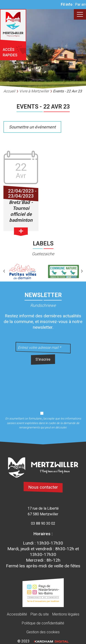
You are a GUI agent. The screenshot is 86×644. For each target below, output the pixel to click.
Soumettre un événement (32, 127)
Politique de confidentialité (43, 623)
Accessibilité (17, 614)
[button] (4, 271)
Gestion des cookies (43, 632)
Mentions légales (66, 614)
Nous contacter (43, 487)
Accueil (9, 91)
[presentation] (43, 385)
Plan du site (40, 614)
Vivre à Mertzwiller (34, 91)
